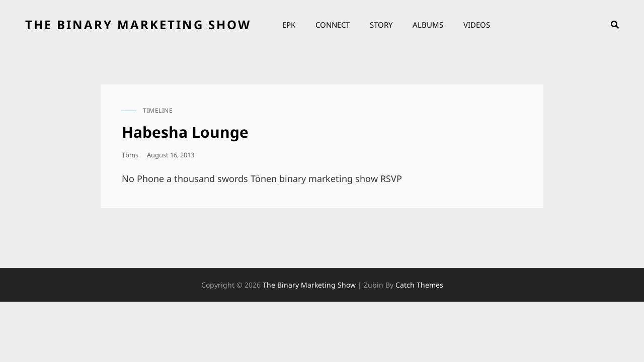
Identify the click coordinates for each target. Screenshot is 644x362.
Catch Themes (419, 285)
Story (381, 25)
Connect (333, 25)
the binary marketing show (138, 24)
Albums (428, 25)
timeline (158, 110)
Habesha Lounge (185, 132)
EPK (289, 25)
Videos (477, 25)
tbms (130, 155)
